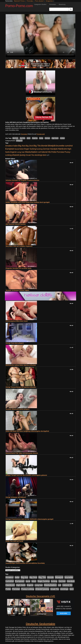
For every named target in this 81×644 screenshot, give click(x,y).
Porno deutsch (39, 1)
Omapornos (49, 1)
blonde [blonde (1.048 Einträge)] (44, 146)
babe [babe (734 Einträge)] (16, 146)
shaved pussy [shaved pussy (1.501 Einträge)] (19, 155)
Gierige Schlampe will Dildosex (16, 497)
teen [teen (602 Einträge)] (45, 155)
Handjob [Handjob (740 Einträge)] (54, 149)
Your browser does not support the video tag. (40, 36)
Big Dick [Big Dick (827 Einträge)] (29, 146)
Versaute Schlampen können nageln (17, 290)
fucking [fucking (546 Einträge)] (39, 149)
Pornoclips (30, 1)
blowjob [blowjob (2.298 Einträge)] (52, 146)
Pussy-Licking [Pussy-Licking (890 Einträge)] (28, 589)
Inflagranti (19, 141)
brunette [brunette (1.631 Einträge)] (60, 146)
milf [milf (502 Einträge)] (39, 152)
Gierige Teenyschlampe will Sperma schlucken (21, 387)
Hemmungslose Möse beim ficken (17, 321)
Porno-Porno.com (19, 6)
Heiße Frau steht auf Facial (14, 541)
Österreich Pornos (19, 1)
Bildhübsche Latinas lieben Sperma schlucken (21, 365)
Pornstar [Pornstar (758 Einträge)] (60, 152)
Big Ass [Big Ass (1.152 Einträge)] (22, 146)
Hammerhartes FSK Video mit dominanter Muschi (22, 453)
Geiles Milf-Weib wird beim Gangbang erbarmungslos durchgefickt (27, 431)
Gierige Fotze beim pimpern (15, 343)
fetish (29, 138)
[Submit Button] (71, 9)
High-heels (55, 138)
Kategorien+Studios (40, 4)
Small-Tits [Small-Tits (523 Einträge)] (30, 155)
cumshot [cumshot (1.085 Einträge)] (69, 146)
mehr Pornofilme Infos (12, 130)
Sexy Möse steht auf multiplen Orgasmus (19, 246)
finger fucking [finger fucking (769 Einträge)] (30, 149)
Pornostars (53, 4)
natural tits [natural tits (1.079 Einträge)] (46, 152)
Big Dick (22, 138)
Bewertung (62, 4)
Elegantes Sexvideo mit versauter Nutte (19, 268)
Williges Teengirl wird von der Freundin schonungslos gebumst (26, 475)
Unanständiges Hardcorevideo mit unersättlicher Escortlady (25, 563)
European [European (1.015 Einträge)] (10, 149)
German (47, 138)
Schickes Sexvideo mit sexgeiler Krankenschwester (22, 180)
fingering (35, 138)
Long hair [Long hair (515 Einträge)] (21, 152)
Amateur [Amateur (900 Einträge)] (9, 146)
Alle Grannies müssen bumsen (16, 224)
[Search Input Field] (59, 9)
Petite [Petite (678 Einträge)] (54, 152)
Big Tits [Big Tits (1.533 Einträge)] (37, 146)
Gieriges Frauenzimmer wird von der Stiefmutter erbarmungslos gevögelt (29, 519)
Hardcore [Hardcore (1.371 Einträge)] (62, 149)
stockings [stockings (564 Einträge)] (38, 155)
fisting (41, 138)
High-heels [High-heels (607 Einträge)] (21, 585)
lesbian (62, 138)
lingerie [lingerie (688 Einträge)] (13, 152)
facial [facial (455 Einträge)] (17, 149)
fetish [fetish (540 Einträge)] (22, 149)
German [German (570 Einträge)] (46, 149)
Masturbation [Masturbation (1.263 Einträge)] (31, 152)
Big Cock (15, 138)
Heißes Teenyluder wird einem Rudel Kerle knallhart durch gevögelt (28, 202)
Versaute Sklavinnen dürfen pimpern (18, 409)
